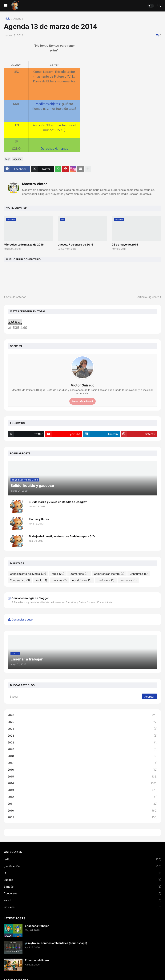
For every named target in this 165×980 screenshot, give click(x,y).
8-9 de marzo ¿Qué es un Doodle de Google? (58, 502)
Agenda (18, 19)
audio (41, 580)
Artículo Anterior (16, 297)
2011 (82, 804)
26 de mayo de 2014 (125, 244)
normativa (128, 580)
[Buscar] (75, 696)
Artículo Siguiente (148, 297)
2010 (82, 811)
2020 (82, 749)
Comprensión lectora (109, 574)
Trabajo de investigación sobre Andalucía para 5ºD (62, 536)
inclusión (82, 907)
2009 (82, 817)
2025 (82, 722)
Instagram (74, 169)
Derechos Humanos (54, 149)
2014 (82, 783)
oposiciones (82, 580)
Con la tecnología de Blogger (28, 598)
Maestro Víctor (34, 184)
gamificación (82, 866)
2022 (82, 743)
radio (58, 574)
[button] (5, 6)
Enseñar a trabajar (37, 926)
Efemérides (79, 574)
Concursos (139, 574)
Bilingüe (82, 887)
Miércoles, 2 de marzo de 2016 (24, 244)
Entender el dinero (37, 960)
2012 (82, 797)
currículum (106, 580)
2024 (82, 729)
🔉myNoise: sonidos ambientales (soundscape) (56, 943)
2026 (82, 715)
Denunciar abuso (22, 619)
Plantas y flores (39, 519)
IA (82, 873)
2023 (82, 736)
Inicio (7, 19)
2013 (82, 790)
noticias (60, 580)
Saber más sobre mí (82, 401)
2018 (82, 756)
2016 (82, 770)
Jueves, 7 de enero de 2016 (76, 244)
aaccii (82, 900)
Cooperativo (20, 580)
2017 (82, 763)
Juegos (82, 880)
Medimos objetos (48, 104)
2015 (82, 777)
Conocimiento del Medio (28, 574)
